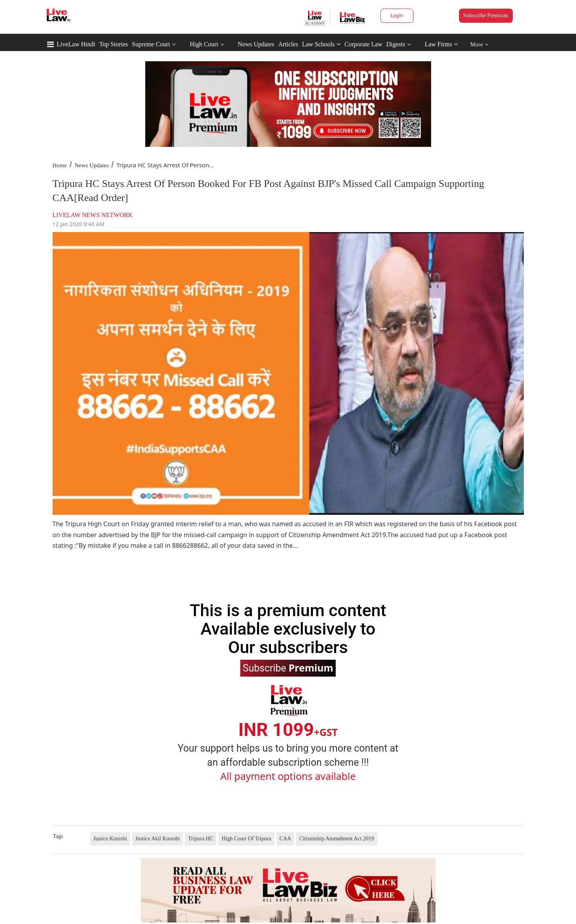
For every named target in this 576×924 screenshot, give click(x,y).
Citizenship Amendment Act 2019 (336, 839)
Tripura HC (201, 839)
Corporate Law (363, 44)
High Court (204, 44)
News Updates (256, 44)
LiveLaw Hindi (76, 44)
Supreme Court (151, 44)
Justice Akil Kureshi (157, 839)
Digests (396, 44)
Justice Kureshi (110, 839)
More (480, 45)
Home (60, 165)
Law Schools (321, 44)
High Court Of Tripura (246, 839)
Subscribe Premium (486, 16)
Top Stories (114, 44)
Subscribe (288, 668)
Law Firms (442, 44)
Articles (288, 44)
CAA (285, 839)
